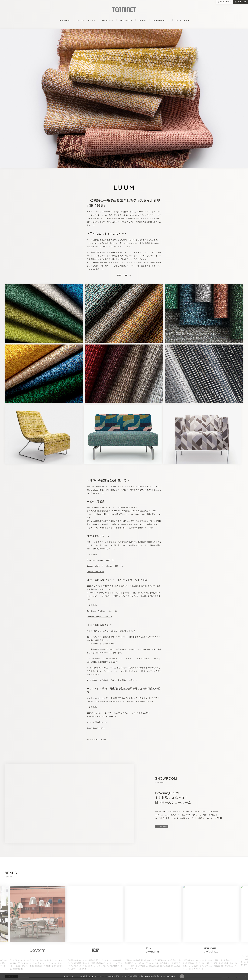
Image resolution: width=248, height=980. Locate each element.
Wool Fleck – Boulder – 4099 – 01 (102, 716)
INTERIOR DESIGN (86, 20)
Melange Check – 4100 (97, 722)
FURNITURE (65, 20)
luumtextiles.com (124, 275)
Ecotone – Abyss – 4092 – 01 (100, 617)
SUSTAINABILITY (161, 20)
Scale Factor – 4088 (96, 572)
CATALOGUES (182, 20)
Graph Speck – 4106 (96, 728)
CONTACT (242, 2)
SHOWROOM (226, 2)
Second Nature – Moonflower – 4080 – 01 (105, 566)
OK (182, 976)
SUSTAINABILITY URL (97, 739)
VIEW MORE (163, 827)
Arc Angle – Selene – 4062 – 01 (101, 560)
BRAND (142, 20)
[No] (245, 976)
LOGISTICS (108, 20)
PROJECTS (125, 20)
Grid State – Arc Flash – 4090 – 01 (102, 611)
